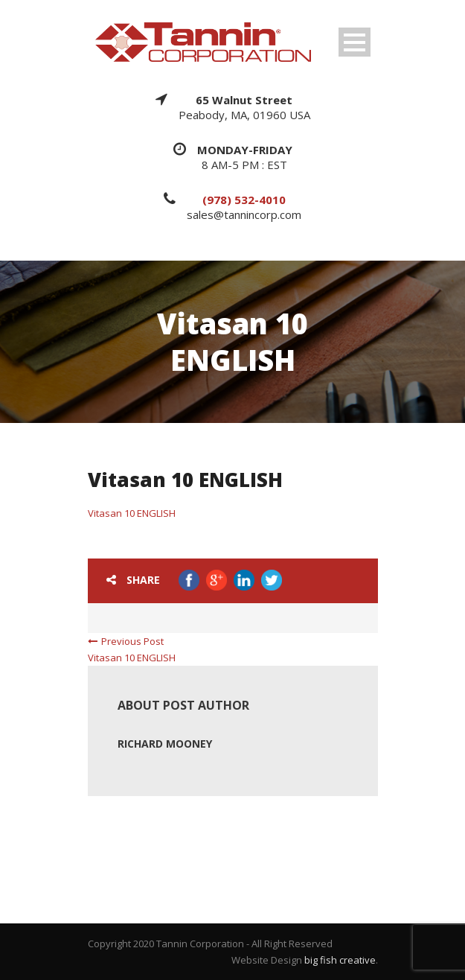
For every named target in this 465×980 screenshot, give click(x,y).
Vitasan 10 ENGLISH (132, 513)
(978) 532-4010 (244, 200)
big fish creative (340, 960)
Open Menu (355, 42)
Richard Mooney (165, 744)
